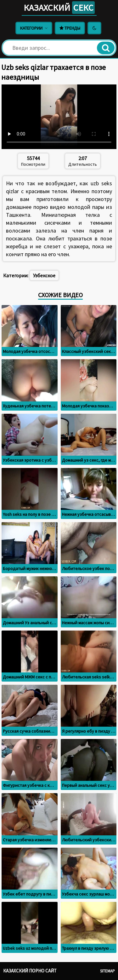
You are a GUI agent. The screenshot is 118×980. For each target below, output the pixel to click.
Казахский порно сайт (30, 971)
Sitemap (107, 971)
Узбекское (44, 275)
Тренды (70, 28)
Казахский (59, 8)
